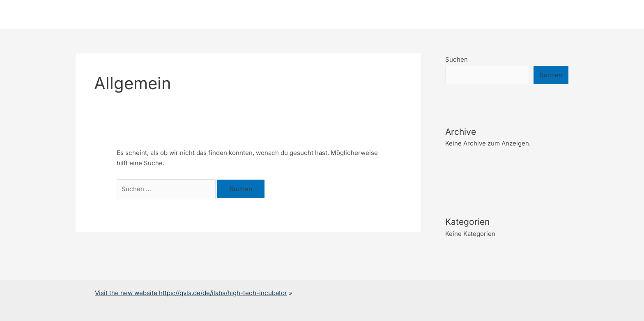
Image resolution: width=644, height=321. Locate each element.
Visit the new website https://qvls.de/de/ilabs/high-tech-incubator (191, 293)
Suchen (457, 59)
